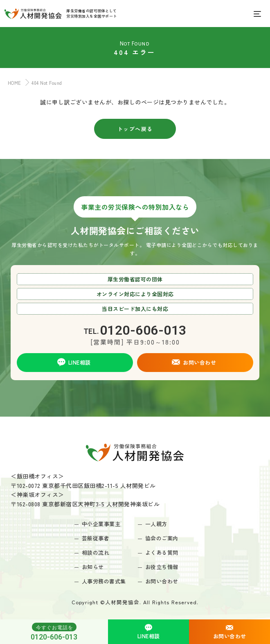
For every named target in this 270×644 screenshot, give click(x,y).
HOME (13, 83)
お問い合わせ (162, 581)
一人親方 (156, 524)
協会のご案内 (162, 538)
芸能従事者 (96, 538)
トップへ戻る (135, 129)
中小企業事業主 (101, 524)
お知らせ (93, 567)
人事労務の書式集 (104, 581)
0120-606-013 (54, 632)
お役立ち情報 (162, 567)
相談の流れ (96, 552)
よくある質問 (162, 552)
